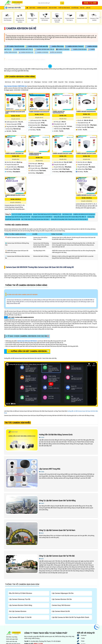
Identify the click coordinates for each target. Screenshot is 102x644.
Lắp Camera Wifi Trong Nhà (50, 469)
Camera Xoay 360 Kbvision (61, 605)
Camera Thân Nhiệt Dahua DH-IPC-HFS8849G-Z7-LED (47, 214)
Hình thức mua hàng (12, 637)
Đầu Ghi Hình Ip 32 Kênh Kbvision (21, 593)
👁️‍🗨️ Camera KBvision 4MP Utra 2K (23, 49)
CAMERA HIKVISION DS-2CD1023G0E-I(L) (84, 214)
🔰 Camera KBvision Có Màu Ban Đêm (37, 46)
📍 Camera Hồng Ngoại (57, 46)
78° (32, 82)
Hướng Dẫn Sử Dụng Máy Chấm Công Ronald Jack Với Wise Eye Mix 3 (69, 219)
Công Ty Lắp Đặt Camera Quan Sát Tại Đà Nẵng (57, 501)
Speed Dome (79, 82)
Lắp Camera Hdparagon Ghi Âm (63, 593)
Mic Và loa (8, 82)
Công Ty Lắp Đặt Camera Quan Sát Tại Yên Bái (57, 556)
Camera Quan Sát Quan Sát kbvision (27, 341)
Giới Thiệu (32, 8)
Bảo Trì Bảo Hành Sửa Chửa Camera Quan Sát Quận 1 (36, 219)
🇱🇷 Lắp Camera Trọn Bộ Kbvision (15, 46)
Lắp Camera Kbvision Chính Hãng (20, 77)
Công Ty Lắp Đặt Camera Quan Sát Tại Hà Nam (57, 530)
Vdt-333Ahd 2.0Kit (67, 214)
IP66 (14, 82)
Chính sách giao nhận (12, 639)
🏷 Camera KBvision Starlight (75, 46)
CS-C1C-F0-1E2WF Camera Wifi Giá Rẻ (22, 214)
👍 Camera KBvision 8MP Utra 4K (44, 49)
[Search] (49, 3)
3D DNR (18, 82)
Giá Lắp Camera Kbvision (18, 611)
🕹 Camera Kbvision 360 (26, 52)
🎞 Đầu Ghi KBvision (56, 52)
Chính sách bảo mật (12, 641)
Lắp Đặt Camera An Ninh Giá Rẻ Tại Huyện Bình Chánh (70, 617)
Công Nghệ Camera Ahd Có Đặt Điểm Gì (42, 217)
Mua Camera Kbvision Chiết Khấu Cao (16, 86)
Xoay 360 (61, 82)
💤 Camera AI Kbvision (42, 52)
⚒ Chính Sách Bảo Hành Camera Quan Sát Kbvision (22, 295)
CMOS (55, 82)
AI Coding (72, 82)
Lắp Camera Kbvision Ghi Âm (62, 599)
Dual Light (27, 82)
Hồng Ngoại (37, 82)
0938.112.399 (90, 3)
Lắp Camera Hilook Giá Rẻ (61, 611)
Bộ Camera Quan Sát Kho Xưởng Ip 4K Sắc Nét (18, 217)
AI (22, 82)
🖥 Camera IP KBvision (63, 49)
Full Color (45, 82)
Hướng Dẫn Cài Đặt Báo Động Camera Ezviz (56, 435)
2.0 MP (50, 82)
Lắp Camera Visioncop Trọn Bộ (20, 599)
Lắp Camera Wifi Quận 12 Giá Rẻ (20, 617)
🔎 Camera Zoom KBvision (79, 49)
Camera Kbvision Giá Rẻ (21, 28)
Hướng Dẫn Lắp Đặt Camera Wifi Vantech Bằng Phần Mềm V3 (70, 217)
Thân (66, 82)
